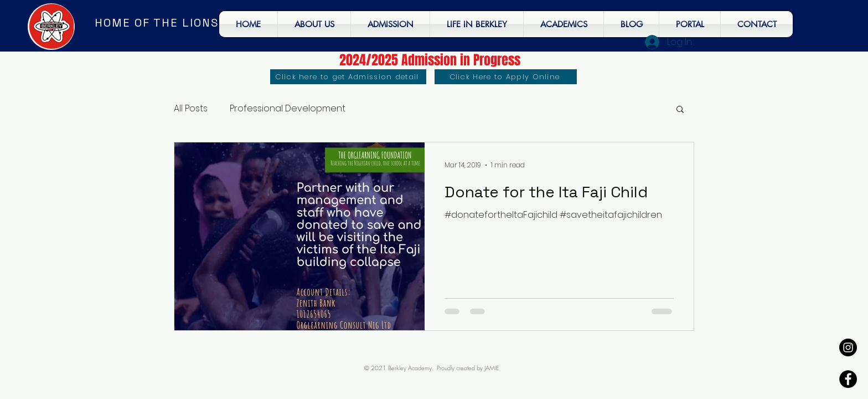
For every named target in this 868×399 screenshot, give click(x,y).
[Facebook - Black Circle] (848, 379)
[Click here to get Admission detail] (348, 77)
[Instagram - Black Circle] (848, 347)
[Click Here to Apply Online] (506, 77)
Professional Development (288, 109)
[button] (477, 24)
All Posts (191, 109)
